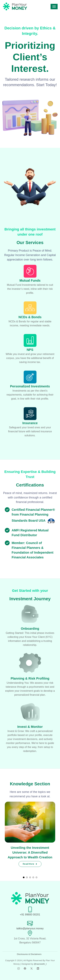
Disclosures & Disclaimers (29, 954)
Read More (30, 864)
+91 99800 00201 (30, 915)
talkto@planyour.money (30, 928)
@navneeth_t (40, 964)
